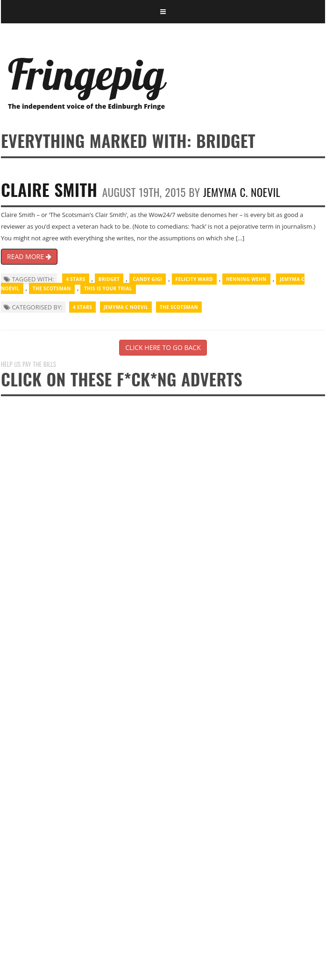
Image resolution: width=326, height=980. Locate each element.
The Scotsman (52, 288)
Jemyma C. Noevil (242, 192)
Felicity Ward (194, 279)
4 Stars (75, 279)
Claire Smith (49, 189)
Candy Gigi (148, 279)
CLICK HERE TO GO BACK (163, 347)
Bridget (109, 279)
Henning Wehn (246, 279)
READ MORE (29, 256)
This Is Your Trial (108, 288)
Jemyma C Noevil (126, 307)
